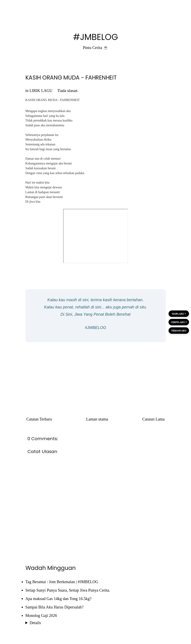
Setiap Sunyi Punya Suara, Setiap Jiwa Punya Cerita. (68, 590)
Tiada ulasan (67, 91)
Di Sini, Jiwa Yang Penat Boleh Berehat (95, 314)
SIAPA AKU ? (179, 314)
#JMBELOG (96, 37)
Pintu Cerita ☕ (95, 48)
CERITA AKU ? (179, 322)
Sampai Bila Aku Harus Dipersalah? (55, 607)
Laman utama (97, 419)
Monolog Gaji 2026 (41, 615)
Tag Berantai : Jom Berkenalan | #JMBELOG (62, 582)
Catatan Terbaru (39, 419)
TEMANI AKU (179, 331)
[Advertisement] (96, 374)
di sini (83, 300)
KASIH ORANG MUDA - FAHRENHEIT (71, 78)
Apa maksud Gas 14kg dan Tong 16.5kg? (59, 599)
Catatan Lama (154, 419)
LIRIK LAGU (41, 91)
